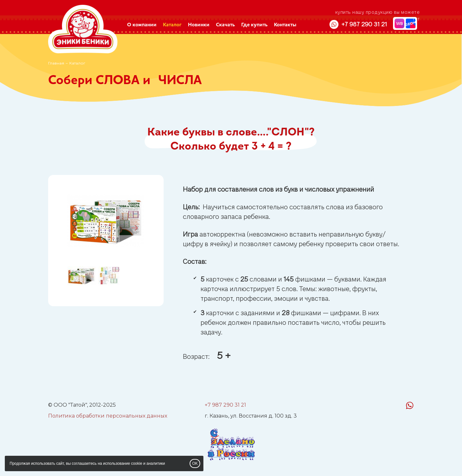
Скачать (225, 25)
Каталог (172, 25)
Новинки (199, 25)
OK (195, 463)
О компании (142, 25)
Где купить (254, 25)
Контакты (285, 25)
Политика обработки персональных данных (108, 416)
